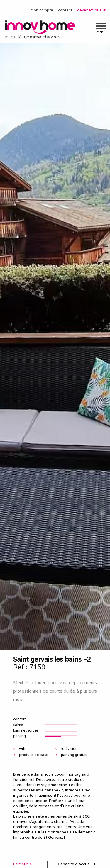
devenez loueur (91, 10)
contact (65, 10)
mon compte (42, 10)
